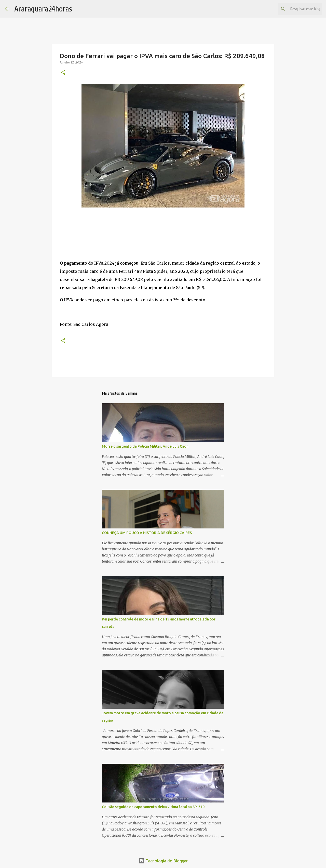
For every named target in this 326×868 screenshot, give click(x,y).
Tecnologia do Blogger (163, 861)
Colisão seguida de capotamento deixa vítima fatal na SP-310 (153, 807)
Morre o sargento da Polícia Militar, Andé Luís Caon (145, 446)
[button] (63, 73)
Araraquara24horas (43, 9)
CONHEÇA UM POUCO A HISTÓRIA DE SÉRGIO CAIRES (147, 533)
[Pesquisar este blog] (295, 9)
